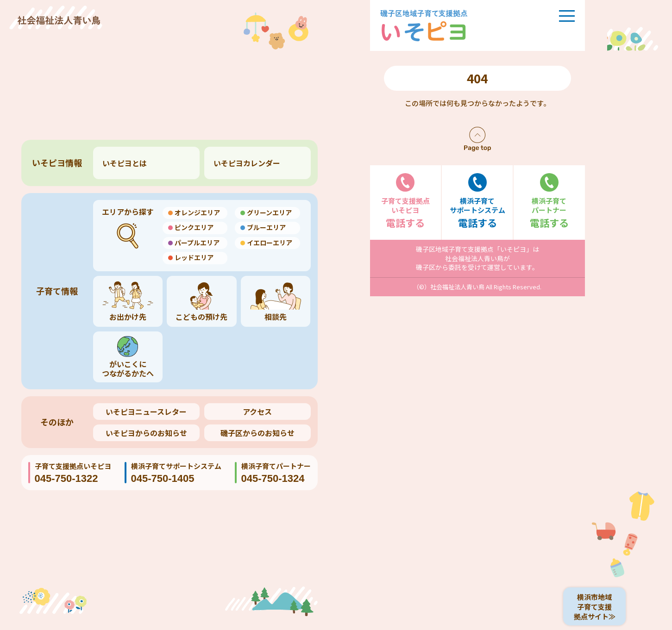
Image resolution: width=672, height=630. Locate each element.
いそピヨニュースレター (146, 412)
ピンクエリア (194, 227)
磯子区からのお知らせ (257, 433)
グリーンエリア (269, 212)
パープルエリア (197, 243)
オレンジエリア (197, 212)
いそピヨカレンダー (247, 163)
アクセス (257, 412)
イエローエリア (270, 243)
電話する (406, 201)
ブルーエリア (266, 227)
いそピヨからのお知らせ (146, 433)
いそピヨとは (125, 163)
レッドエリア (194, 257)
